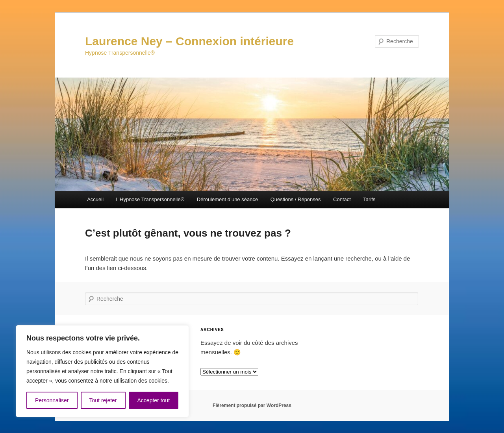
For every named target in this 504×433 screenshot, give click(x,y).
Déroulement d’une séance (227, 199)
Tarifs (369, 199)
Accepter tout (154, 400)
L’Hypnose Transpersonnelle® (150, 199)
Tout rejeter (103, 400)
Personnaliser (52, 400)
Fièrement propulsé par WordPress (252, 405)
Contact (342, 199)
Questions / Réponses (296, 199)
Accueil (95, 199)
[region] (102, 371)
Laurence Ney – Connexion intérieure (189, 41)
